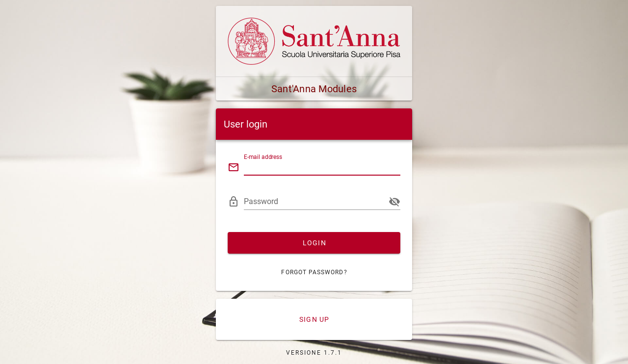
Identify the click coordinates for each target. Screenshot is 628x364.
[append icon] (394, 202)
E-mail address (263, 157)
